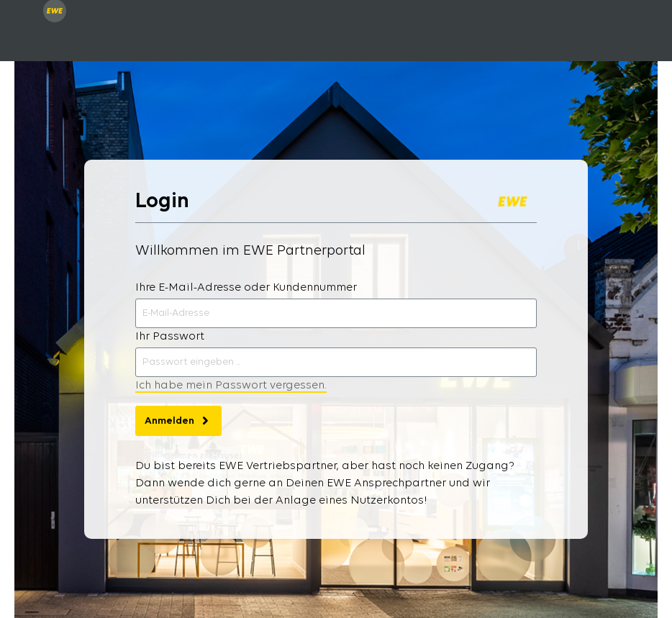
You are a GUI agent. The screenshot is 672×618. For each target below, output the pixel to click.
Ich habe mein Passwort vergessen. (231, 386)
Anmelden (178, 417)
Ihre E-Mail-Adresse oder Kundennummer (246, 288)
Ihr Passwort (170, 337)
